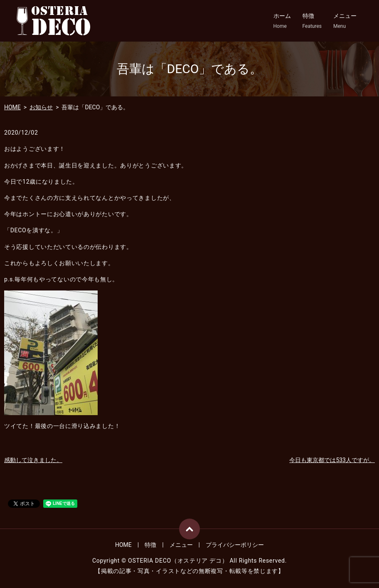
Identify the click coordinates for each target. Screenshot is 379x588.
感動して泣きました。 (33, 460)
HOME (12, 107)
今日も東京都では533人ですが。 (332, 460)
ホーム (282, 21)
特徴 (312, 21)
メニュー (345, 21)
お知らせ (41, 107)
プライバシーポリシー (235, 545)
